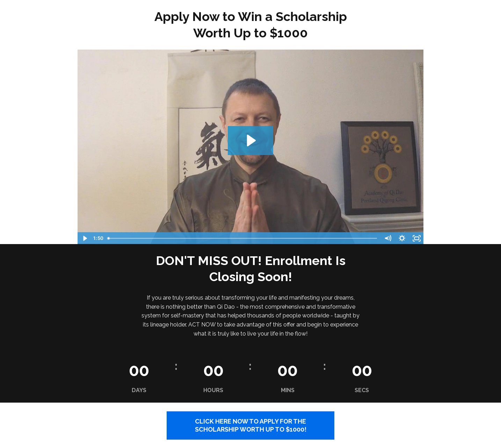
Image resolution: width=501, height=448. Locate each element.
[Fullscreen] (417, 238)
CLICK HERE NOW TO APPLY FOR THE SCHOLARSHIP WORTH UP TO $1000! (251, 425)
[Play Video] (84, 238)
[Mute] (388, 238)
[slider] (243, 238)
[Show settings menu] (402, 238)
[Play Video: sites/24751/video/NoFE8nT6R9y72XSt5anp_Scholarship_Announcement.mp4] (250, 141)
